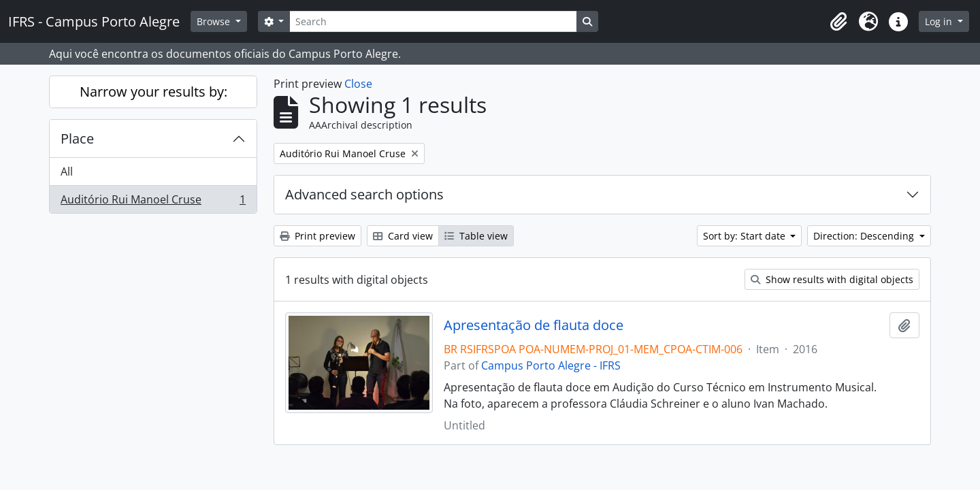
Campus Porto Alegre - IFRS (551, 365)
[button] (838, 22)
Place (77, 138)
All (67, 171)
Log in (940, 21)
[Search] (433, 21)
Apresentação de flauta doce (534, 325)
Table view (476, 236)
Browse (215, 21)
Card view (403, 236)
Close (358, 84)
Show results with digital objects (832, 279)
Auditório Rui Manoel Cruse (153, 202)
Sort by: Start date (746, 236)
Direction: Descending (865, 236)
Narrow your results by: (153, 92)
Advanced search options (364, 194)
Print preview (317, 236)
